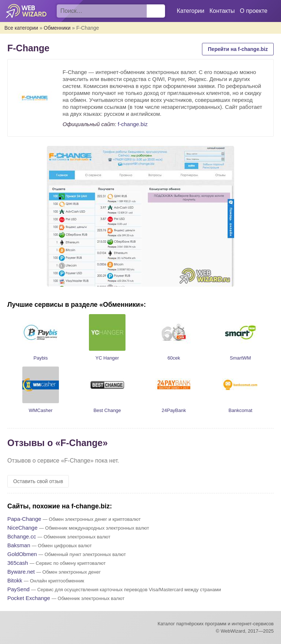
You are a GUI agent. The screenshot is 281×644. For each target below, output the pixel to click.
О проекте (254, 11)
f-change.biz (133, 124)
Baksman (19, 545)
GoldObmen (22, 554)
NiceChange (23, 528)
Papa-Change (24, 519)
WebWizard (27, 11)
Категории (190, 11)
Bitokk (15, 580)
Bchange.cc (22, 536)
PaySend (18, 589)
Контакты (222, 11)
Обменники (57, 28)
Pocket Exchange (29, 598)
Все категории (21, 28)
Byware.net (21, 572)
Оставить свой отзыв (38, 481)
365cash (18, 563)
